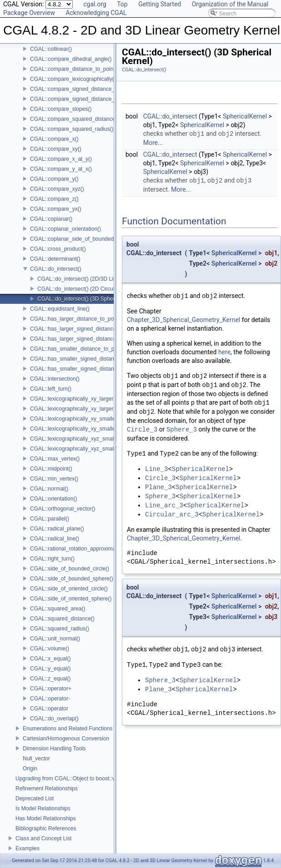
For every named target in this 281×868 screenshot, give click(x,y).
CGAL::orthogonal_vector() (63, 509)
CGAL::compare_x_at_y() (61, 159)
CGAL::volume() (50, 649)
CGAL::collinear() (51, 49)
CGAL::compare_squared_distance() (74, 119)
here (224, 352)
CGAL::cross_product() (58, 249)
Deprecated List (35, 799)
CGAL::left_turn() (51, 389)
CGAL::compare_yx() (56, 209)
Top (122, 4)
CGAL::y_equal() (50, 669)
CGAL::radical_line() (55, 539)
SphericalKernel (245, 116)
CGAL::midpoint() (51, 469)
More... (153, 143)
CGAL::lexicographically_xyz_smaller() (77, 439)
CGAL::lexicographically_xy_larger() (73, 399)
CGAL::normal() (49, 489)
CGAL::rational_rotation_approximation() (79, 549)
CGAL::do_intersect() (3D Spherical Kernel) (90, 299)
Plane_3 (158, 487)
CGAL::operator (49, 709)
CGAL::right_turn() (52, 559)
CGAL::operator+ (51, 689)
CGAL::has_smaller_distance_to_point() (78, 349)
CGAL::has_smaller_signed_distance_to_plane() (89, 369)
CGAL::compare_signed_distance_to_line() (82, 89)
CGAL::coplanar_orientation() (65, 229)
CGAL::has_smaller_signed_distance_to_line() (86, 359)
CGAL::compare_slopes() (61, 109)
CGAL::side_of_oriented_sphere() (71, 599)
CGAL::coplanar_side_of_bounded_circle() (82, 239)
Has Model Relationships (46, 818)
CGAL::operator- (50, 699)
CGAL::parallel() (50, 519)
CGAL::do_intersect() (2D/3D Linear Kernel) (90, 279)
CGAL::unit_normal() (55, 639)
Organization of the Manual (230, 4)
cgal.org (95, 4)
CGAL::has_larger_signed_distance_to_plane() (87, 339)
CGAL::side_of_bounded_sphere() (72, 579)
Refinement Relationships (47, 789)
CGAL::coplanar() (51, 219)
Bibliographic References (46, 828)
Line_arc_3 (164, 505)
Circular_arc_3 (172, 514)
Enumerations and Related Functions (68, 729)
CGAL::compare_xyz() (57, 189)
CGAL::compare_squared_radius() (72, 129)
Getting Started (160, 4)
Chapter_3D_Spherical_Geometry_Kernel (183, 320)
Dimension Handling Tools (54, 749)
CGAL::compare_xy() (56, 149)
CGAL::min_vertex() (54, 479)
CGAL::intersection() (55, 379)
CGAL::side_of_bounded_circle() (70, 569)
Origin (30, 769)
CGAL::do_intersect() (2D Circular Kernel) (88, 289)
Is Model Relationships (43, 808)
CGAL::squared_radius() (60, 629)
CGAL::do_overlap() (54, 719)
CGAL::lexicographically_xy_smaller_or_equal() (88, 429)
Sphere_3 (182, 429)
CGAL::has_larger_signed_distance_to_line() (84, 329)
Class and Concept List (43, 838)
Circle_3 (142, 429)
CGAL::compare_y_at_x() (61, 169)
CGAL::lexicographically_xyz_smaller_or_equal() (89, 449)
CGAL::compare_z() (54, 199)
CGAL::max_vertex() (55, 459)
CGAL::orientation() (53, 499)
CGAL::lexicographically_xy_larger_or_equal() (86, 409)
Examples (28, 848)
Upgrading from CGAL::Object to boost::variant (72, 779)
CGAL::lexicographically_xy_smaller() (75, 419)
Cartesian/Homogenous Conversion (66, 739)
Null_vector (36, 759)
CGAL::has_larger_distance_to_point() (77, 319)
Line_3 (156, 469)
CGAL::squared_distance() (62, 619)
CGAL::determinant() (55, 259)
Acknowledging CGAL (96, 13)
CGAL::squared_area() (58, 609)
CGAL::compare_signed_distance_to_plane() (85, 99)
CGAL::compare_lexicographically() (73, 79)
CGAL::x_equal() (50, 659)
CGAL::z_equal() (50, 679)
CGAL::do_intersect (170, 116)
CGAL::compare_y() (54, 179)
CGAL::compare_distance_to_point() (74, 69)
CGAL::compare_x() (54, 139)
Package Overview (29, 13)
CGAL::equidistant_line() (60, 309)
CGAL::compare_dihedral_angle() (71, 59)
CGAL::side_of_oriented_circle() (69, 589)
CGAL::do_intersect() (56, 269)
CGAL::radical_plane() (57, 529)
